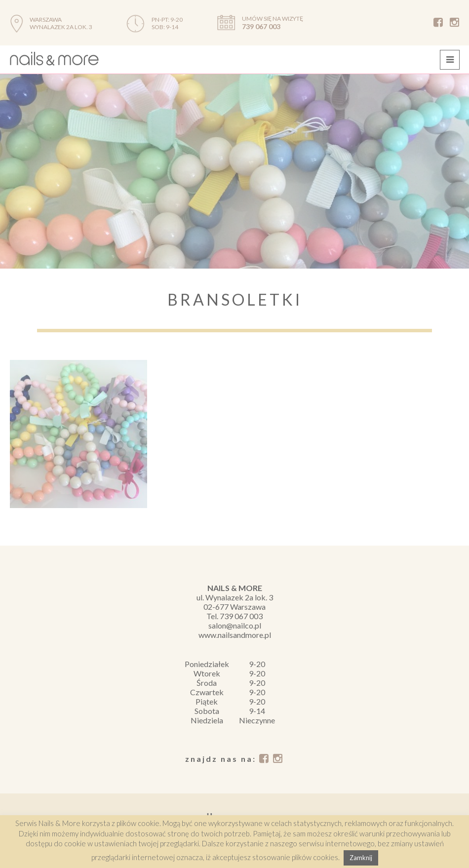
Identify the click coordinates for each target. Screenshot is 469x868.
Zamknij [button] (361, 858)
